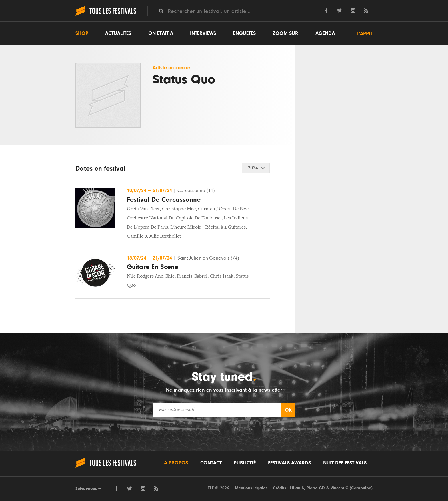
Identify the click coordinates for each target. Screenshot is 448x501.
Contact (211, 463)
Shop (82, 33)
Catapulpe (361, 488)
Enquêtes (244, 33)
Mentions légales (251, 488)
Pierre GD (316, 488)
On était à (161, 33)
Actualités (118, 33)
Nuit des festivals (345, 463)
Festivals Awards (289, 463)
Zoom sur (285, 33)
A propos (176, 463)
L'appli (362, 33)
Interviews (203, 33)
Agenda (325, 33)
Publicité (245, 463)
